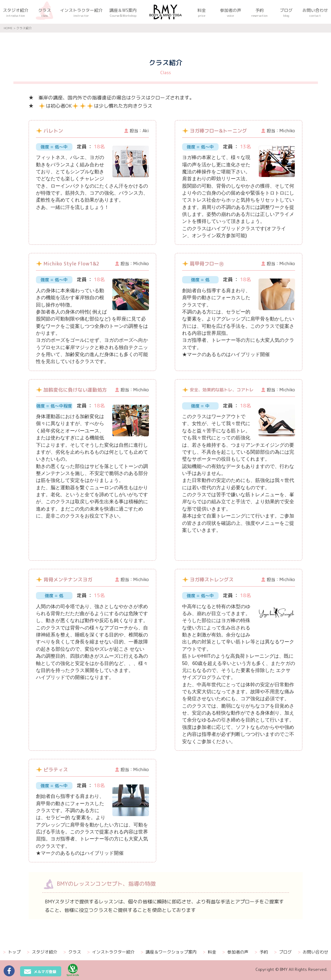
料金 (210, 952)
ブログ (283, 952)
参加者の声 (235, 952)
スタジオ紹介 (42, 952)
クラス (72, 952)
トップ (12, 952)
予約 (261, 952)
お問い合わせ (313, 952)
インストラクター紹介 (111, 952)
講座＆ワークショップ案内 (169, 952)
